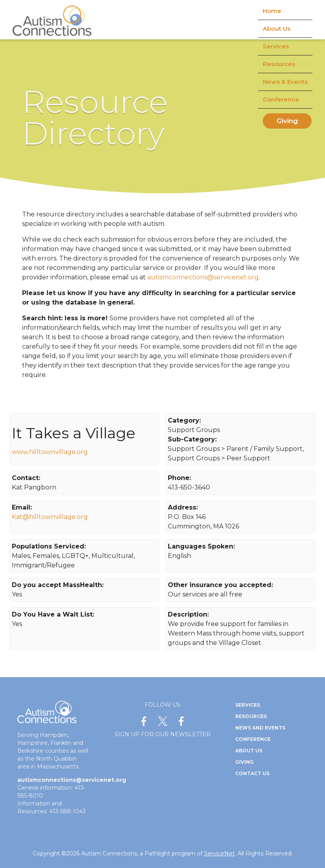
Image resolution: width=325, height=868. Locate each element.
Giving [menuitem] (287, 121)
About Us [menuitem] (277, 29)
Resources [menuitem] (279, 64)
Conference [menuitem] (281, 99)
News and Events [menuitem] (260, 728)
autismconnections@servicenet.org (203, 277)
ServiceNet (219, 853)
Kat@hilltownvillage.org (50, 517)
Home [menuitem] (272, 11)
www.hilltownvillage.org (50, 452)
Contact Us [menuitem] (252, 773)
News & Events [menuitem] (285, 82)
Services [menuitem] (276, 46)
